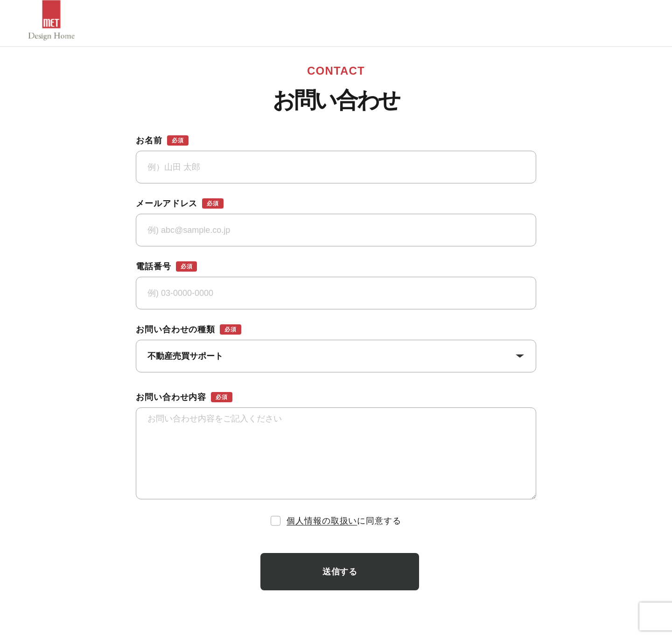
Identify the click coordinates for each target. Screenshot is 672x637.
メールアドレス (180, 203)
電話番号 (166, 266)
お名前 (162, 140)
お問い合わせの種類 (189, 329)
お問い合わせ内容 (184, 397)
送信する (340, 572)
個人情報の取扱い (322, 521)
